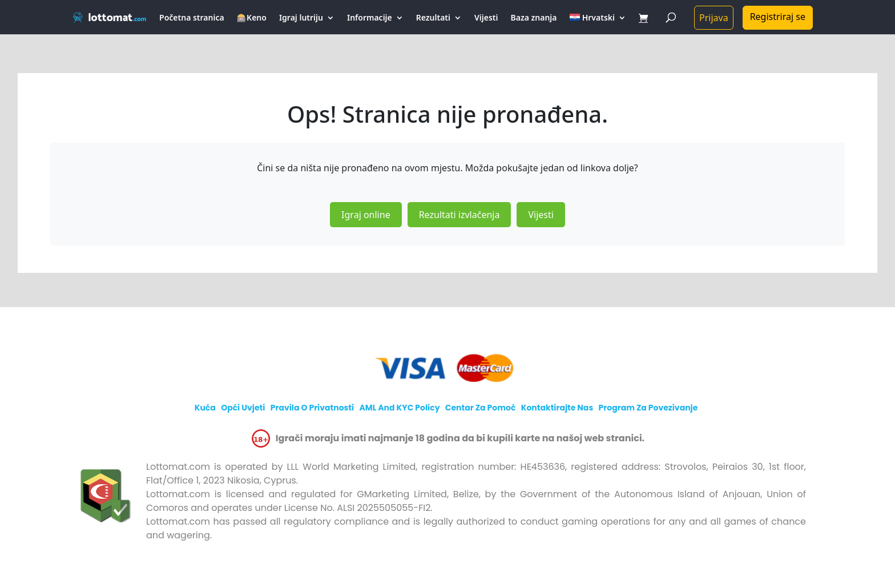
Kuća (205, 408)
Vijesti (486, 18)
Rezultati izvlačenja (459, 215)
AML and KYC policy (399, 408)
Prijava (714, 18)
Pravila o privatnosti (313, 408)
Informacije (370, 18)
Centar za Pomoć (481, 408)
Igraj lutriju (301, 18)
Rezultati (433, 18)
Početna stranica (192, 18)
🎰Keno (252, 18)
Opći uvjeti (243, 408)
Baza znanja (534, 18)
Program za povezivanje (648, 408)
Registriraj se (778, 17)
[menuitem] (598, 24)
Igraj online (366, 215)
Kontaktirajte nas (557, 408)
